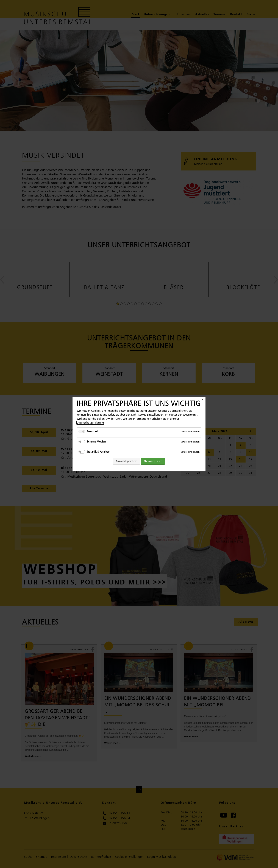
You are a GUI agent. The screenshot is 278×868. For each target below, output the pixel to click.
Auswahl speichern (127, 461)
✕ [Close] (202, 400)
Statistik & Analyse (98, 452)
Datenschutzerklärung (90, 423)
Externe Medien (96, 442)
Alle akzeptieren (153, 461)
